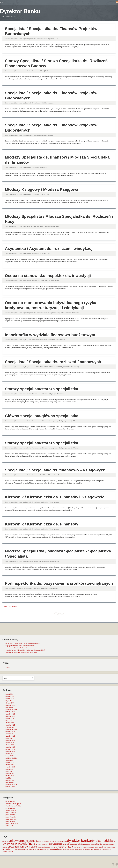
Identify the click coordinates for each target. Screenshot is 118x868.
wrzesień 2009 (10, 787)
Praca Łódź (9, 826)
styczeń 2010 (10, 780)
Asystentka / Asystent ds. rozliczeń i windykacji (49, 249)
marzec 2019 (10, 718)
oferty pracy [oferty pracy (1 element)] (54, 847)
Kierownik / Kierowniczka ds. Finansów (42, 524)
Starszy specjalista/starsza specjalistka (42, 389)
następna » (15, 606)
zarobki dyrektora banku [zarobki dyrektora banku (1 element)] (90, 849)
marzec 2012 (10, 754)
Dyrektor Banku (20, 11)
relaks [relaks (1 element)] (96, 847)
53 (10, 606)
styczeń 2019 (10, 723)
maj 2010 (9, 771)
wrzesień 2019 (10, 712)
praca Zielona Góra (12, 824)
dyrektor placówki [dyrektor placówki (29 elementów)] (15, 843)
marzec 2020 (10, 699)
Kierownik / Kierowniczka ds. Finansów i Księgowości (55, 497)
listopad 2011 (10, 756)
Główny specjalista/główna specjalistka (42, 416)
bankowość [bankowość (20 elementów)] (29, 841)
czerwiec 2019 (10, 714)
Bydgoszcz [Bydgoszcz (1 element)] (46, 841)
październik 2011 (11, 758)
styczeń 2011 (10, 765)
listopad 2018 (10, 727)
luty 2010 (9, 778)
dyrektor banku (10, 802)
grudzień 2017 (10, 747)
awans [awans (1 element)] (4, 841)
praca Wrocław (10, 821)
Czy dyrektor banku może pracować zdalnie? (20, 646)
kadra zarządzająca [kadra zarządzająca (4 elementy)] (57, 844)
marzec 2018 (10, 743)
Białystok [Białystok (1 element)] (40, 841)
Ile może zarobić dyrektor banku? (16, 648)
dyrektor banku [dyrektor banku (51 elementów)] (79, 840)
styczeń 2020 (10, 703)
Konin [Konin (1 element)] (88, 844)
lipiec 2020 (9, 694)
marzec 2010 (10, 776)
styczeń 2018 (10, 745)
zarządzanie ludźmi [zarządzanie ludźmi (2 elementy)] (104, 849)
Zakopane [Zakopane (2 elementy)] (79, 849)
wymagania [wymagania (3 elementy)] (54, 849)
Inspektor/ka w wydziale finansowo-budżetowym (50, 335)
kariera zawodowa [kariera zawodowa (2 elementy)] (73, 844)
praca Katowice (11, 813)
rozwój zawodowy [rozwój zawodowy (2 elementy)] (105, 847)
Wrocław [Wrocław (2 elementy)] (38, 849)
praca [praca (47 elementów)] (69, 846)
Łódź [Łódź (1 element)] (12, 852)
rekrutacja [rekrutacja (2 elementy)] (91, 847)
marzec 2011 (10, 763)
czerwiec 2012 (10, 749)
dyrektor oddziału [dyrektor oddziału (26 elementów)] (103, 841)
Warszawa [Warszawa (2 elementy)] (18, 849)
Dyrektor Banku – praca (13, 804)
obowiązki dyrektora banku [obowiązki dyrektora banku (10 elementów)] (23, 847)
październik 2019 (11, 710)
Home (2, 2)
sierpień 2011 (10, 760)
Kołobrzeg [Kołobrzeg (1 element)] (93, 844)
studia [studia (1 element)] (113, 847)
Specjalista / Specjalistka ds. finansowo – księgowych (55, 470)
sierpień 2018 (10, 734)
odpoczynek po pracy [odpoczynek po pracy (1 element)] (44, 847)
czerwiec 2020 (10, 696)
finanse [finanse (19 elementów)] (32, 844)
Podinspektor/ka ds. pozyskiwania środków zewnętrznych (59, 583)
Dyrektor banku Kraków (13, 806)
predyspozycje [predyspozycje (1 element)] (78, 847)
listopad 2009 (10, 782)
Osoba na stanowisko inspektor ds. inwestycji (48, 276)
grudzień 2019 (10, 705)
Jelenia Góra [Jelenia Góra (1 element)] (45, 844)
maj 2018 (9, 738)
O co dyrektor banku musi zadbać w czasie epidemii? (23, 644)
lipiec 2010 (9, 769)
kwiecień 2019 (10, 716)
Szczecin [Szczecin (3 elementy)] (6, 849)
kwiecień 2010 (10, 774)
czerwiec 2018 (10, 736)
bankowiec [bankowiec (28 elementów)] (14, 841)
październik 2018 (11, 729)
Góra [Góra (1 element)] (39, 844)
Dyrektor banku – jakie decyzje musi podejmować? (22, 652)
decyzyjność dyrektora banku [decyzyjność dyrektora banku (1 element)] (58, 841)
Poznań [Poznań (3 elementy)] (61, 847)
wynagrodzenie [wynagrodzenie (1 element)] (64, 849)
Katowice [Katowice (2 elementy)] (83, 844)
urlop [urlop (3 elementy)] (12, 849)
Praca (7, 667)
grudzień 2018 (10, 725)
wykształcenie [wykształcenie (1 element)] (45, 849)
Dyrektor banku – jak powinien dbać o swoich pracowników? (25, 650)
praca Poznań (10, 815)
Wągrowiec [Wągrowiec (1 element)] (72, 849)
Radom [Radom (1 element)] (85, 847)
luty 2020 (9, 701)
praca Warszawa (11, 819)
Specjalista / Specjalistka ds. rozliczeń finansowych (53, 362)
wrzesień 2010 (10, 767)
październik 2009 (11, 785)
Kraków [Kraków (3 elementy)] (99, 844)
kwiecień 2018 (10, 740)
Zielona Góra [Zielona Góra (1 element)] (6, 852)
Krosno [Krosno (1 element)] (105, 844)
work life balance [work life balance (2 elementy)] (28, 849)
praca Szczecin (11, 817)
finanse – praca (11, 810)
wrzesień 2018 (10, 732)
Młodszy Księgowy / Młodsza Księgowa (42, 189)
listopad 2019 (10, 707)
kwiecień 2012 (10, 752)
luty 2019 (9, 721)
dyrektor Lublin (10, 808)
